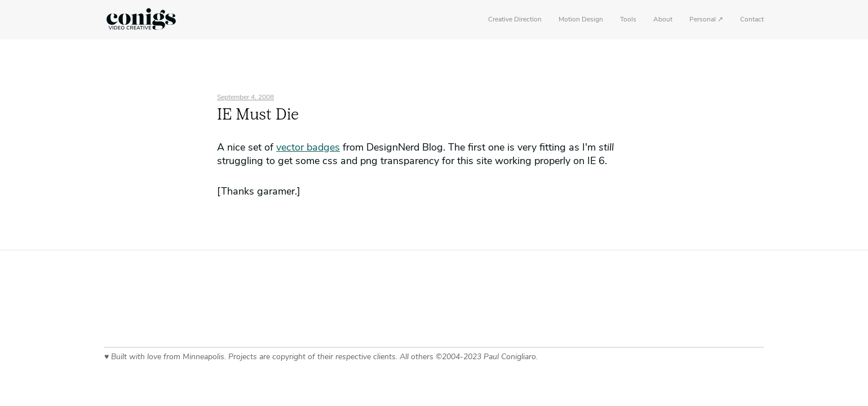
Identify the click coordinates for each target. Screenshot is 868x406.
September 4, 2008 (245, 98)
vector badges (308, 148)
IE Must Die (258, 116)
